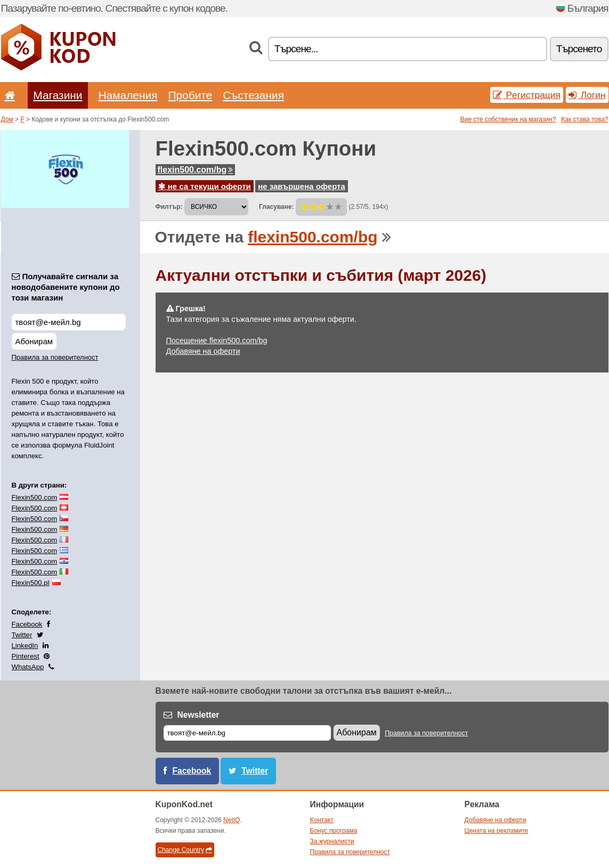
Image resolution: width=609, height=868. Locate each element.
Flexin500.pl (31, 583)
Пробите (190, 95)
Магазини (58, 95)
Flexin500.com (35, 497)
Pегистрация (527, 95)
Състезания (253, 95)
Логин (587, 95)
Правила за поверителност (55, 357)
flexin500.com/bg (196, 170)
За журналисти (332, 841)
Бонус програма (334, 831)
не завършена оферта (302, 186)
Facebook (27, 624)
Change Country (185, 850)
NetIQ (232, 820)
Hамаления (128, 95)
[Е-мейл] (247, 733)
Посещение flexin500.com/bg (217, 340)
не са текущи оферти (205, 186)
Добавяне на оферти (203, 351)
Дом (7, 119)
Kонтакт (322, 820)
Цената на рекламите (497, 831)
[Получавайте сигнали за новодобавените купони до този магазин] (69, 322)
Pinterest (26, 656)
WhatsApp (28, 667)
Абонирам (34, 341)
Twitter (22, 635)
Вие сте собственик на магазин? (508, 119)
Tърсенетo (579, 49)
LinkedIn (25, 646)
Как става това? (584, 119)
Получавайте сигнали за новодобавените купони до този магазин (66, 287)
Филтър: (169, 207)
